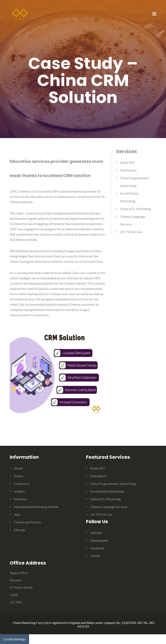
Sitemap (20, 530)
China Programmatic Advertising (113, 484)
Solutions (20, 499)
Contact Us (22, 484)
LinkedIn (96, 533)
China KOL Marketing (136, 209)
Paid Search (128, 170)
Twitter (95, 556)
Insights (19, 491)
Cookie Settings (15, 639)
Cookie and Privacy (27, 522)
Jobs (17, 514)
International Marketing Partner (36, 507)
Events (19, 476)
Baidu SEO (128, 162)
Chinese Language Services (109, 507)
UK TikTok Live (131, 232)
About (18, 468)
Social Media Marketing (107, 491)
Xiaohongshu (99, 540)
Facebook (97, 548)
